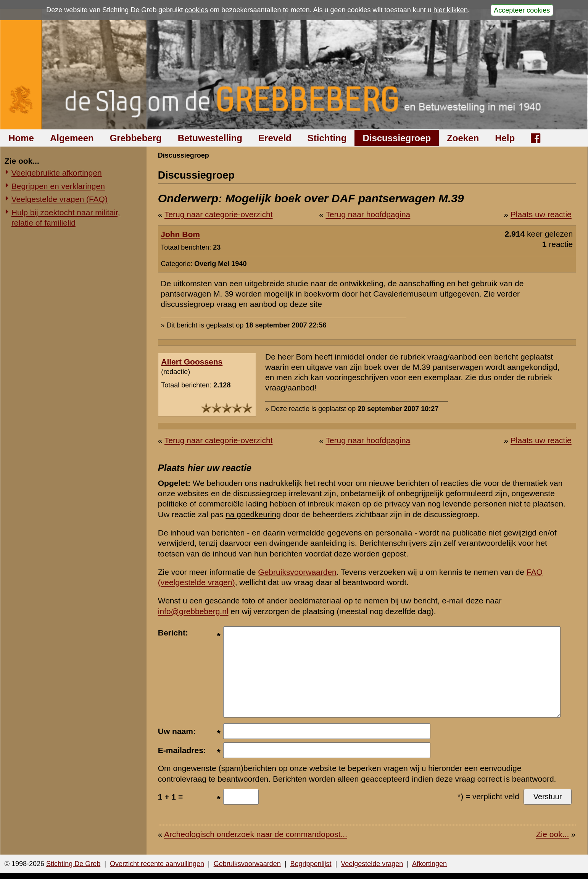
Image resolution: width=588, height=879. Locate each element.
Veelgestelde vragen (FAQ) (60, 199)
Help (505, 138)
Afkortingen (429, 864)
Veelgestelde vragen (372, 864)
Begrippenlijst (311, 864)
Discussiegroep (397, 138)
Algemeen (72, 138)
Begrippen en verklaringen (58, 186)
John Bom (180, 234)
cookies (196, 10)
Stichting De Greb (73, 864)
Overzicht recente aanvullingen (157, 864)
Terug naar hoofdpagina (368, 214)
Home (21, 138)
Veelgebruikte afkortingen (57, 173)
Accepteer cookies (522, 10)
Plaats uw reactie (541, 214)
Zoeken (463, 138)
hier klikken (451, 10)
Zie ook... (553, 834)
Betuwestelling (210, 138)
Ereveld (275, 138)
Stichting (327, 138)
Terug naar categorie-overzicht (219, 214)
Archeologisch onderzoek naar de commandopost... (256, 834)
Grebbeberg (136, 138)
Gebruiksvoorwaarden (297, 572)
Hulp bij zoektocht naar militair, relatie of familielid (66, 218)
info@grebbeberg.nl (193, 611)
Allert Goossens (192, 362)
